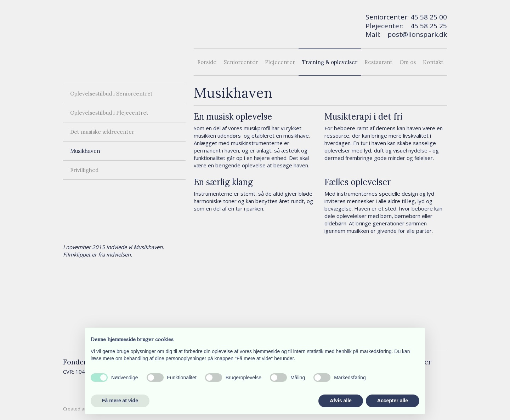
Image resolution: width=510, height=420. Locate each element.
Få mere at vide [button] (120, 401)
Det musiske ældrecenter (102, 132)
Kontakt (433, 62)
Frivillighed (84, 170)
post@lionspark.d (415, 34)
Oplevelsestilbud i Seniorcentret (111, 94)
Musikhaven (85, 151)
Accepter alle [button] (393, 401)
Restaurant (378, 62)
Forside (207, 62)
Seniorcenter (241, 62)
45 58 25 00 (429, 17)
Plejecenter (280, 62)
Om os (408, 62)
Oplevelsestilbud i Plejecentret (109, 113)
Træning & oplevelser (330, 62)
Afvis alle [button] (341, 401)
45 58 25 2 (427, 26)
